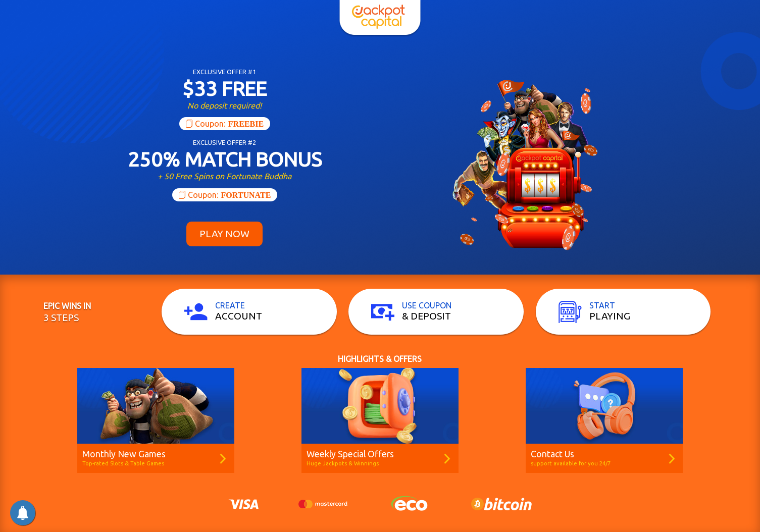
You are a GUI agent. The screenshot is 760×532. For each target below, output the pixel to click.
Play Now (224, 234)
